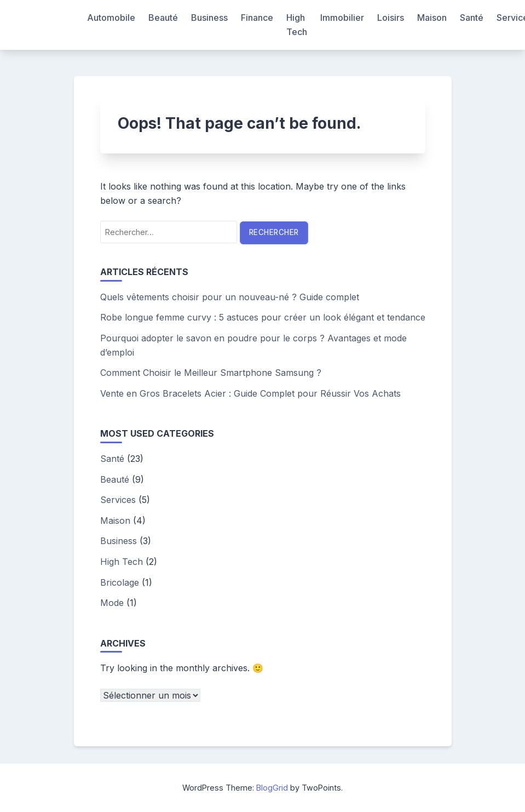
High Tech (297, 25)
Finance (257, 18)
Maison (432, 18)
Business (209, 18)
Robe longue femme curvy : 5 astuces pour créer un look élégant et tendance (263, 317)
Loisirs (391, 18)
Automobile (111, 18)
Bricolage (120, 582)
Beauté (163, 18)
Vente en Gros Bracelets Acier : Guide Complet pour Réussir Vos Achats (250, 393)
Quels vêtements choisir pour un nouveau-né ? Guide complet (230, 297)
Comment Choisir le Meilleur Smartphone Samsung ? (211, 373)
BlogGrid (272, 788)
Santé (472, 18)
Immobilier (342, 18)
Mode (112, 603)
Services (118, 500)
